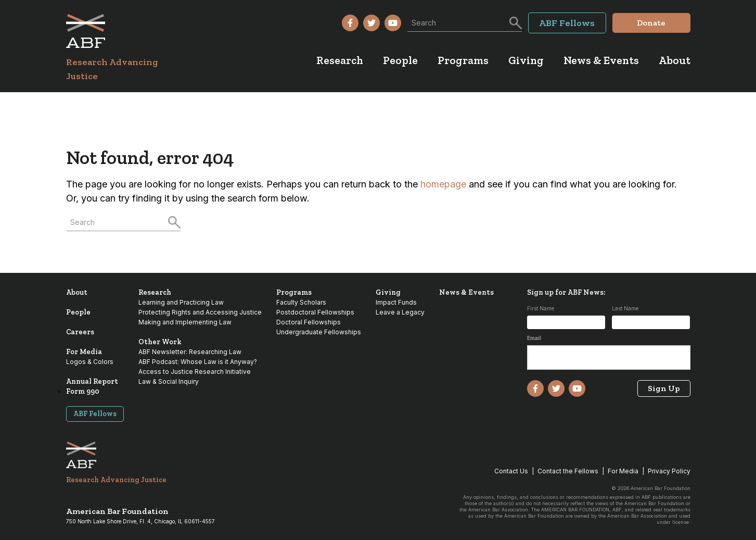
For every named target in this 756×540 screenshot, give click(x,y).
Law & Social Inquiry (169, 381)
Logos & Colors (90, 362)
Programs (294, 292)
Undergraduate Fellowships (319, 332)
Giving (388, 292)
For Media (84, 352)
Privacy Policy (669, 471)
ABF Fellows (95, 414)
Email (534, 338)
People (78, 312)
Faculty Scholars (301, 302)
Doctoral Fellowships (309, 322)
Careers (80, 332)
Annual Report (92, 381)
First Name (541, 308)
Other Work (160, 342)
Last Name (625, 308)
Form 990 (83, 391)
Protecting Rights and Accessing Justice (200, 312)
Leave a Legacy (400, 312)
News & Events (466, 292)
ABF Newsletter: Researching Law (190, 352)
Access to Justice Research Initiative (195, 372)
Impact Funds (396, 302)
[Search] (515, 22)
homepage (443, 184)
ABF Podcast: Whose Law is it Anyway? (198, 362)
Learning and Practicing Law (181, 302)
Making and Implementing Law (185, 322)
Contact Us (511, 471)
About (77, 292)
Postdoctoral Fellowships (315, 312)
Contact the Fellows (568, 471)
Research (155, 292)
